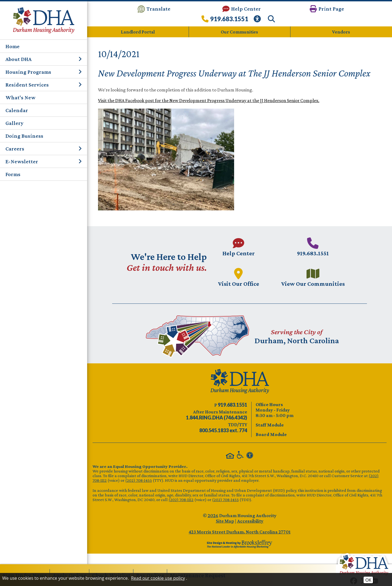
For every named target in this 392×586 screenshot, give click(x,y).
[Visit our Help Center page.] (238, 247)
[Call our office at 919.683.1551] (225, 20)
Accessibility (250, 521)
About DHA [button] (44, 59)
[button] (327, 9)
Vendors (341, 32)
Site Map (225, 521)
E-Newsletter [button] (44, 161)
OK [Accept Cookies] (368, 580)
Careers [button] (44, 149)
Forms (13, 174)
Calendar (17, 110)
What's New (20, 97)
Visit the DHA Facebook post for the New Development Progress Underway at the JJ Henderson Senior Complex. (209, 100)
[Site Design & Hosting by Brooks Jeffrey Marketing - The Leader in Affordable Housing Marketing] (240, 544)
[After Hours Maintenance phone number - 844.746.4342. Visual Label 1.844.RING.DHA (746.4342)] (217, 418)
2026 (213, 515)
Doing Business (24, 136)
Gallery (14, 123)
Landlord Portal (138, 32)
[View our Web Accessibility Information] (258, 20)
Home (13, 46)
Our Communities (239, 32)
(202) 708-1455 (139, 480)
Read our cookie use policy (158, 578)
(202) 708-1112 (181, 499)
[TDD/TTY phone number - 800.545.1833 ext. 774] (223, 430)
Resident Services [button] (44, 85)
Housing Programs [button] (44, 72)
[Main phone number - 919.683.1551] (313, 247)
